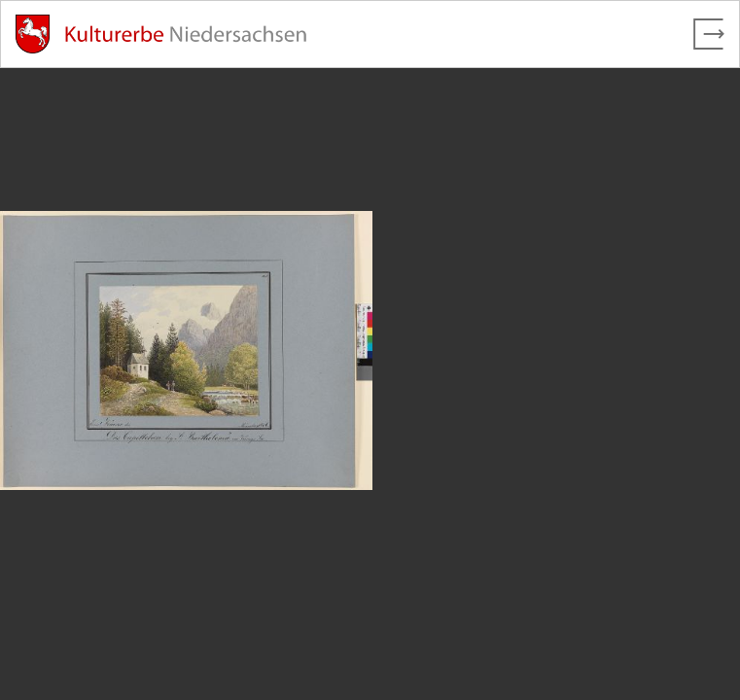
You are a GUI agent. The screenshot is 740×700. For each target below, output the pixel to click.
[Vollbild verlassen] (709, 34)
